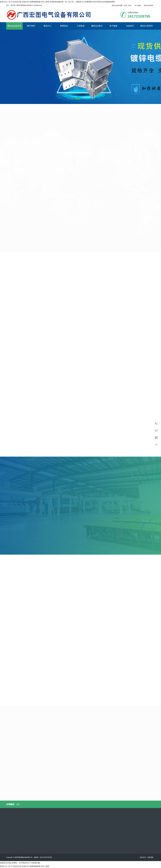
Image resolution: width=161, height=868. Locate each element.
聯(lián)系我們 (149, 5)
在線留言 (132, 26)
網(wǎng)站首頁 (14, 26)
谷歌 (130, 5)
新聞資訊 (66, 26)
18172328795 (156, 423)
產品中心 (50, 26)
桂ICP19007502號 (46, 857)
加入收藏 (138, 5)
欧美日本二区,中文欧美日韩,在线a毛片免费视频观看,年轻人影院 (25, 866)
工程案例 (83, 26)
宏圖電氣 (150, 857)
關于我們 (33, 26)
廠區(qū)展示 (98, 26)
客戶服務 (116, 26)
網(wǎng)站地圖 (117, 5)
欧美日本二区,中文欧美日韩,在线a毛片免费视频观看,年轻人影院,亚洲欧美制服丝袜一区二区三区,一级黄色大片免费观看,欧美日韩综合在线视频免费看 (57, 2)
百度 (125, 5)
